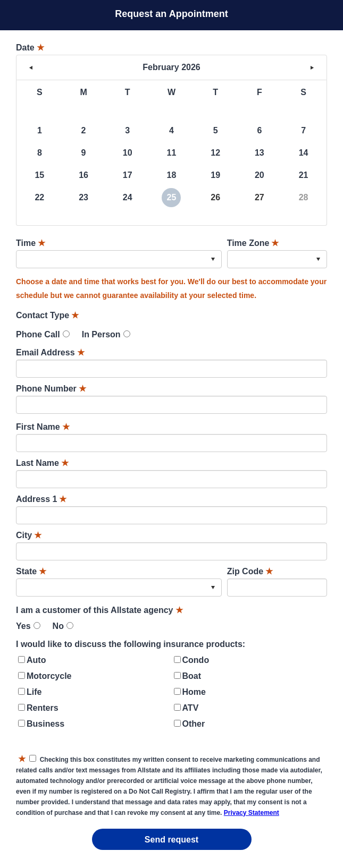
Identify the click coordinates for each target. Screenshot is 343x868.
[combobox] (119, 259)
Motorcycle (49, 676)
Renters (43, 708)
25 (172, 197)
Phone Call (38, 334)
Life (34, 692)
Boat (192, 676)
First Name (43, 427)
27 (260, 197)
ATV (191, 708)
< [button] (31, 67)
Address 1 (41, 499)
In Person (101, 334)
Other (194, 724)
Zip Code (250, 571)
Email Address (50, 352)
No (58, 626)
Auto (36, 660)
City (29, 535)
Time (31, 243)
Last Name (42, 463)
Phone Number (51, 389)
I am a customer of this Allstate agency (99, 610)
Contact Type (47, 315)
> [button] (312, 67)
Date (30, 48)
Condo (196, 660)
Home (194, 692)
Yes (23, 626)
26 (215, 197)
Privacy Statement (252, 813)
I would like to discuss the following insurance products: (131, 644)
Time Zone (253, 243)
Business (45, 724)
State (31, 571)
